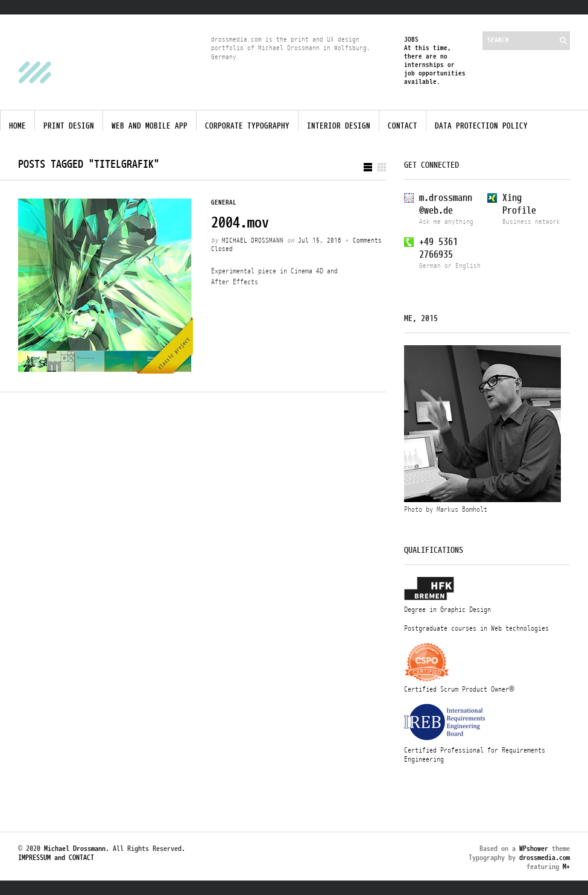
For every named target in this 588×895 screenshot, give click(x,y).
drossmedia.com (545, 858)
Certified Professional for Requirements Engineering (482, 750)
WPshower (534, 849)
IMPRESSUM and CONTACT (56, 859)
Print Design (69, 126)
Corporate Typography (247, 126)
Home (17, 126)
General (224, 202)
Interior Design (339, 126)
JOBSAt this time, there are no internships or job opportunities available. (435, 61)
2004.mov (240, 223)
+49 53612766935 (438, 248)
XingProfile (519, 204)
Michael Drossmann (253, 242)
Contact (403, 126)
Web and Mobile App (150, 126)
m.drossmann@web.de (446, 204)
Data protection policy (481, 126)
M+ (566, 867)
